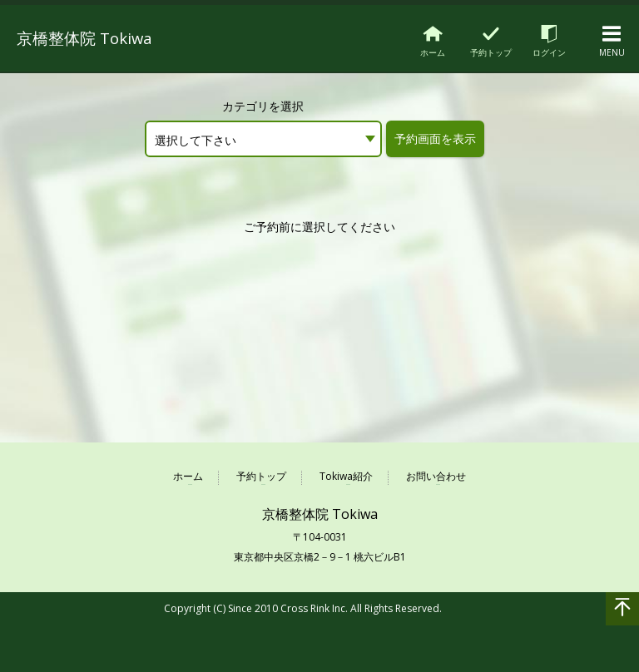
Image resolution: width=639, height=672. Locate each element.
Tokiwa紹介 (346, 477)
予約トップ (261, 477)
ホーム (188, 477)
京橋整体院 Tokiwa (96, 37)
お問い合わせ (436, 477)
